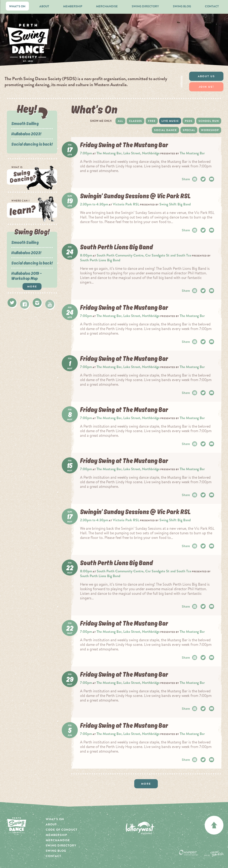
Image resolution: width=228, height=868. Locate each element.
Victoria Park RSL (126, 204)
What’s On (17, 6)
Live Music (170, 121)
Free (152, 121)
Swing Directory (145, 6)
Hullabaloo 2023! (26, 134)
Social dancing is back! (32, 144)
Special (189, 130)
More (32, 287)
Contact (212, 6)
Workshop (210, 130)
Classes (135, 121)
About (44, 6)
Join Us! (206, 87)
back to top (214, 825)
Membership (73, 6)
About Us (206, 76)
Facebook (25, 304)
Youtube (50, 304)
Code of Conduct (62, 830)
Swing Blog (182, 6)
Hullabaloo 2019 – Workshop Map (27, 276)
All (120, 121)
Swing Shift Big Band (175, 204)
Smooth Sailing (25, 123)
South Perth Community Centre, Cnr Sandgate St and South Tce (144, 255)
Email (212, 179)
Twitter (12, 303)
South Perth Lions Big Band (100, 260)
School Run (209, 121)
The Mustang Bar (192, 153)
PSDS (189, 121)
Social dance (165, 130)
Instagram (37, 303)
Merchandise (107, 6)
